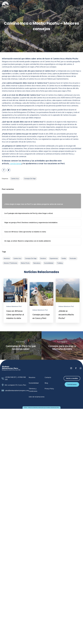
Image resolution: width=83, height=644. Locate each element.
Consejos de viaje (30, 179)
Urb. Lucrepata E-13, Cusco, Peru (15, 385)
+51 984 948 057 (10, 377)
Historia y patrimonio (11, 263)
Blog (46, 383)
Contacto (48, 377)
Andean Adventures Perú (14, 306)
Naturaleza (37, 263)
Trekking (60, 263)
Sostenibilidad (49, 263)
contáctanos (16, 163)
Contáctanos (72, 384)
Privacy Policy (49, 389)
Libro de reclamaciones (37, 397)
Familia (64, 258)
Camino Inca (15, 179)
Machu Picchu (25, 263)
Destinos (43, 258)
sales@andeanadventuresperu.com (17, 390)
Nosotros (32, 377)
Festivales (73, 258)
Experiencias (54, 258)
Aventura (7, 258)
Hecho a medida (72, 378)
